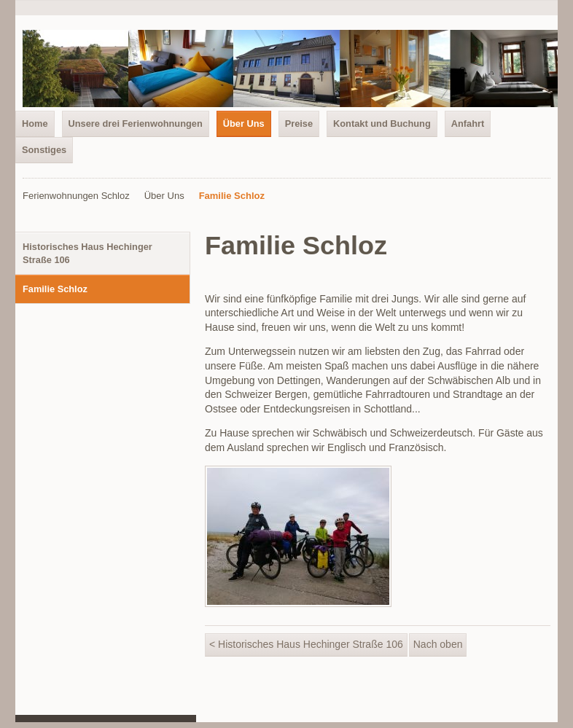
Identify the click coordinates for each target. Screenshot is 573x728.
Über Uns (164, 196)
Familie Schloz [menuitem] (55, 289)
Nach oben (438, 644)
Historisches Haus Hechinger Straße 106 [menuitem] (87, 253)
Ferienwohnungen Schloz (76, 196)
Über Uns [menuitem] (244, 124)
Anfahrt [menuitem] (468, 124)
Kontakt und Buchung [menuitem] (382, 124)
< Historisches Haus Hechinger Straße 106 (306, 644)
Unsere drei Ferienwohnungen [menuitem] (136, 124)
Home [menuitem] (35, 124)
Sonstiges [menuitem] (44, 150)
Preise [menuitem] (299, 124)
